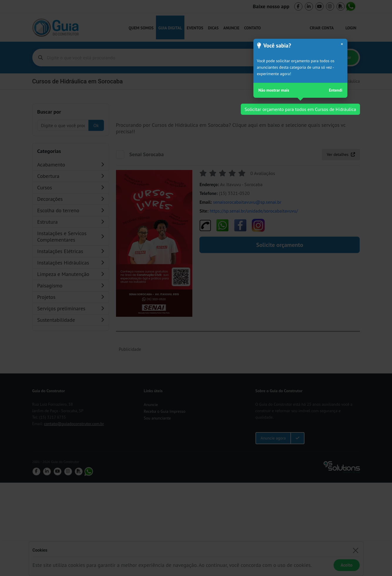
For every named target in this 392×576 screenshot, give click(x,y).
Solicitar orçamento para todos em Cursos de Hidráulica (300, 109)
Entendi (336, 90)
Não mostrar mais (274, 90)
